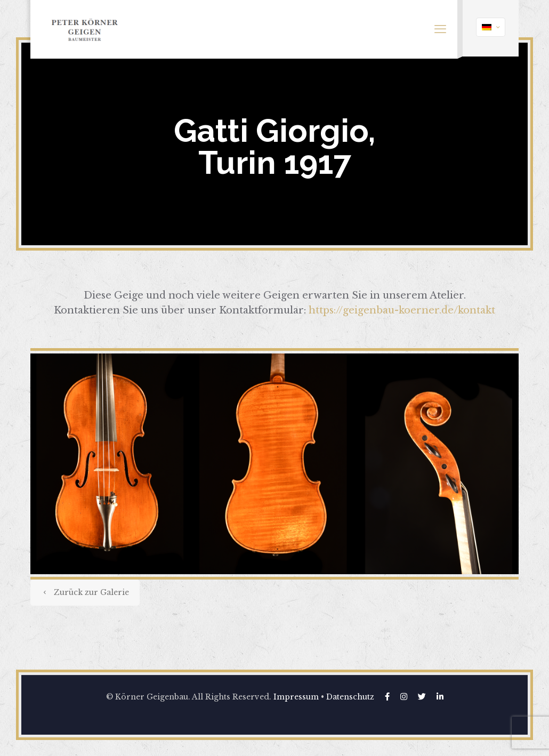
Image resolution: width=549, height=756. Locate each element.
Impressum (296, 697)
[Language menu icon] (491, 27)
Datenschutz (350, 697)
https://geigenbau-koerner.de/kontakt (402, 310)
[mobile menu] (440, 29)
